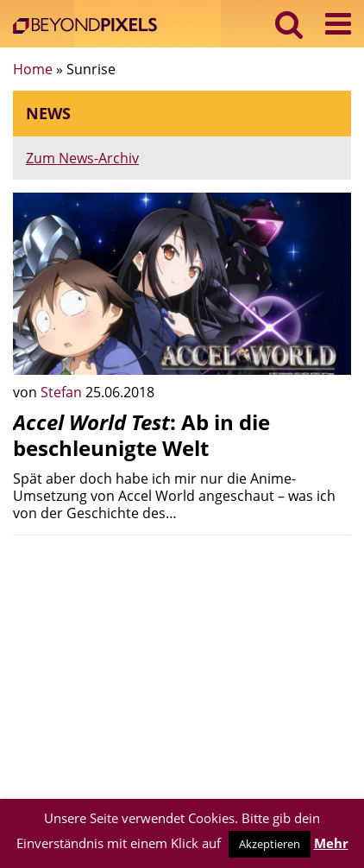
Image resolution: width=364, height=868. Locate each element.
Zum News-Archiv (82, 158)
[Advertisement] (182, 669)
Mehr (331, 843)
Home (33, 69)
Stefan (63, 392)
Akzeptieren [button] (270, 844)
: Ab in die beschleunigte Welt (141, 435)
